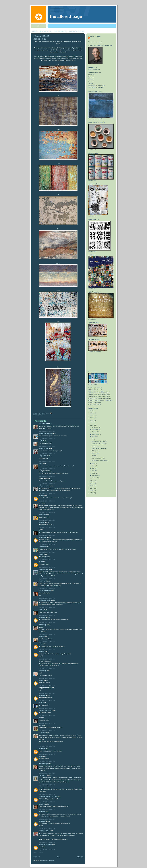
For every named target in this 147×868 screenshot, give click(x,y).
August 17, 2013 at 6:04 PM (47, 716)
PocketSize (42, 537)
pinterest (91, 81)
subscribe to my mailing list (96, 87)
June (93, 466)
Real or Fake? (40, 39)
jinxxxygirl (42, 581)
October (94, 432)
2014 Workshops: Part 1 (98, 458)
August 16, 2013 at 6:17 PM (47, 634)
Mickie (41, 680)
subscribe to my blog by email (97, 85)
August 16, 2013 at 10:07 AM (47, 513)
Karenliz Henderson (45, 710)
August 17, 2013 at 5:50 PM (47, 708)
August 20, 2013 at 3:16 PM (47, 842)
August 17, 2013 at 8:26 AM (47, 659)
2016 (92, 418)
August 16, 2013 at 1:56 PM (47, 567)
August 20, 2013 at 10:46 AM (47, 829)
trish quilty (42, 625)
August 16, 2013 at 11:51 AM (47, 552)
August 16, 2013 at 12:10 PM (47, 560)
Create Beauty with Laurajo (48, 797)
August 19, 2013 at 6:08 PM (47, 794)
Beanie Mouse (44, 448)
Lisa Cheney (43, 775)
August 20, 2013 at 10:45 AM (47, 819)
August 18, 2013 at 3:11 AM (47, 731)
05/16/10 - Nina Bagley (95, 402)
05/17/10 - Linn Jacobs (95, 404)
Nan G (41, 725)
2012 (92, 481)
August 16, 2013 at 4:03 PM (47, 615)
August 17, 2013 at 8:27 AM (47, 669)
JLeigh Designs (44, 569)
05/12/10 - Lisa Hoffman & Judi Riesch (99, 394)
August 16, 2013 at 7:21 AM (47, 454)
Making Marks (96, 451)
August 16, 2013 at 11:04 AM (47, 535)
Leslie (41, 463)
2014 (92, 423)
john (40, 503)
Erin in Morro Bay (45, 591)
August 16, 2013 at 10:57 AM (47, 528)
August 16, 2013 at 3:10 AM (47, 439)
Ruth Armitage (43, 764)
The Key (94, 456)
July (93, 463)
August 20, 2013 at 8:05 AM (47, 802)
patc (40, 756)
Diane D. (42, 652)
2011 (92, 483)
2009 (92, 488)
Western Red (95, 446)
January (94, 478)
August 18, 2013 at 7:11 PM (47, 754)
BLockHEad (42, 515)
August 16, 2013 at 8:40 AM (47, 469)
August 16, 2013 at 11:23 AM (47, 545)
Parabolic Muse (44, 831)
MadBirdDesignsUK (45, 433)
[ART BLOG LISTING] (77, 31)
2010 (92, 486)
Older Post (80, 857)
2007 (92, 493)
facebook (91, 77)
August (94, 437)
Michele (41, 522)
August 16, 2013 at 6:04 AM (47, 446)
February (95, 475)
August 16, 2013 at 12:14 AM (47, 431)
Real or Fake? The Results (99, 448)
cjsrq (41, 644)
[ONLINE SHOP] (46, 31)
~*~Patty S (42, 733)
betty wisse (43, 456)
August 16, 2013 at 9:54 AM (47, 501)
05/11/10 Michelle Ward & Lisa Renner (99, 392)
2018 (92, 413)
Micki (41, 703)
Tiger (40, 562)
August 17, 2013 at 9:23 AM (47, 686)
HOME (35, 31)
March (94, 473)
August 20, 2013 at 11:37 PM (47, 850)
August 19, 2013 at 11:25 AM (47, 773)
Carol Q (41, 610)
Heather (41, 495)
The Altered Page (66, 17)
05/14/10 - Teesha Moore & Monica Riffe (100, 398)
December (95, 427)
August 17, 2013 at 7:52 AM (47, 649)
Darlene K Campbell (45, 845)
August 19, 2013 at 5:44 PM (47, 785)
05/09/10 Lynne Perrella (95, 388)
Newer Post (37, 857)
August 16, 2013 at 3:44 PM (47, 598)
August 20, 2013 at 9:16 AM (47, 809)
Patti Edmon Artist (45, 600)
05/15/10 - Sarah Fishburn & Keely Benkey (100, 400)
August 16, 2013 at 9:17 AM (47, 493)
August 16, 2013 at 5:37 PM (47, 623)
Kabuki (41, 554)
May (93, 468)
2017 (92, 415)
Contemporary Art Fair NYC (99, 441)
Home (58, 857)
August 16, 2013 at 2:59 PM (47, 589)
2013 (92, 425)
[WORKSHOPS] (60, 31)
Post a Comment (38, 853)
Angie (41, 441)
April (93, 471)
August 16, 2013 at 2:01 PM (47, 579)
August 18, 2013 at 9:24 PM (47, 762)
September (95, 434)
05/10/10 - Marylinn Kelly (95, 390)
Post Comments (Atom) (48, 860)
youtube (91, 83)
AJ (39, 530)
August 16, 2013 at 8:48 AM (47, 476)
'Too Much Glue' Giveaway (99, 444)
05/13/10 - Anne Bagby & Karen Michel (99, 396)
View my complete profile (95, 42)
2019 (92, 411)
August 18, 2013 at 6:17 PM (47, 747)
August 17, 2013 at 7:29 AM (47, 642)
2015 (92, 420)
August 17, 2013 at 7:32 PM (47, 723)
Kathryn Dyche (44, 486)
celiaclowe (42, 547)
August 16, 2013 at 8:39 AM (47, 461)
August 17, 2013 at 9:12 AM (47, 678)
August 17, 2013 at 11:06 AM (47, 693)
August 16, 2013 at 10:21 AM (47, 520)
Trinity (93, 439)
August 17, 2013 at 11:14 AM (47, 701)
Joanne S (42, 804)
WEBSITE (91, 75)
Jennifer (41, 636)
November (95, 430)
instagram (91, 79)
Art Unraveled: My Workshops (100, 460)
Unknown (42, 617)
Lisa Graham (43, 424)
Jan (40, 718)
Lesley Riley (42, 671)
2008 (92, 491)
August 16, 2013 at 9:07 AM (47, 484)
